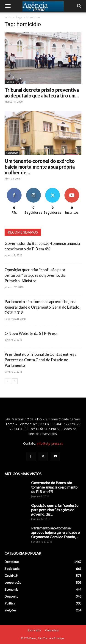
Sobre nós (34, 630)
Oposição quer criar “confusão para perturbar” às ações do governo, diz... (55, 510)
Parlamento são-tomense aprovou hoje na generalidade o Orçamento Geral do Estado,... (55, 532)
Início (8, 17)
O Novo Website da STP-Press (31, 333)
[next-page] (15, 381)
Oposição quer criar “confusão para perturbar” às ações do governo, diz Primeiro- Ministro (35, 275)
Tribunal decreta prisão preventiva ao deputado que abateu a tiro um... (42, 93)
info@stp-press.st (50, 443)
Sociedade (12, 153)
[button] (8, 6)
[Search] (80, 6)
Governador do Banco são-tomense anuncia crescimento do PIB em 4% (54, 487)
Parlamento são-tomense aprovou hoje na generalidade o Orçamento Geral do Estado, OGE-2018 (42, 307)
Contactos (52, 630)
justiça (10, 82)
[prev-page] (7, 381)
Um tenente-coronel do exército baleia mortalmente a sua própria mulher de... (40, 167)
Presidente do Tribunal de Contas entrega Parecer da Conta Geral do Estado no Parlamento (41, 360)
